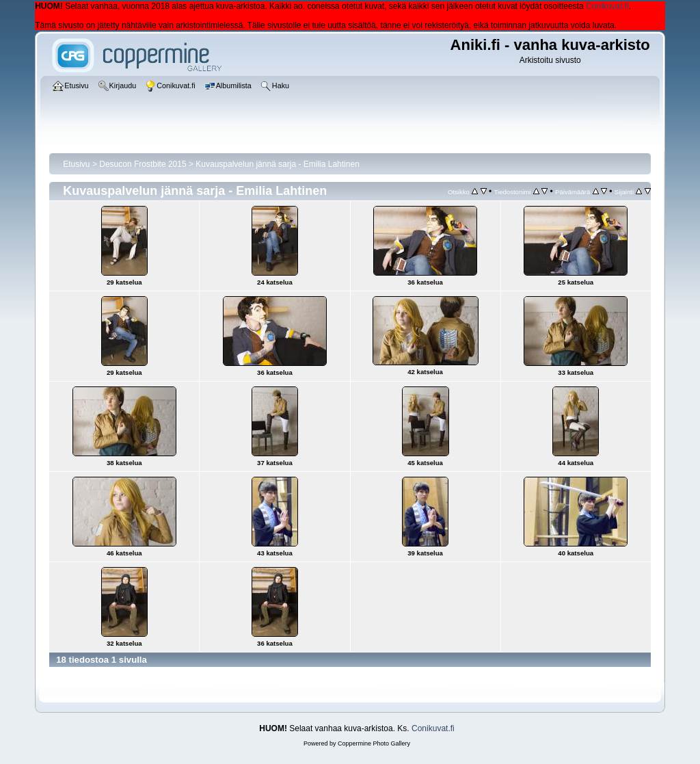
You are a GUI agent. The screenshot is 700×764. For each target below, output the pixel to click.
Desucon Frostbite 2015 (143, 164)
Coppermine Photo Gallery (374, 743)
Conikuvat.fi (607, 6)
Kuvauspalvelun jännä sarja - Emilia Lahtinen (277, 164)
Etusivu (76, 164)
